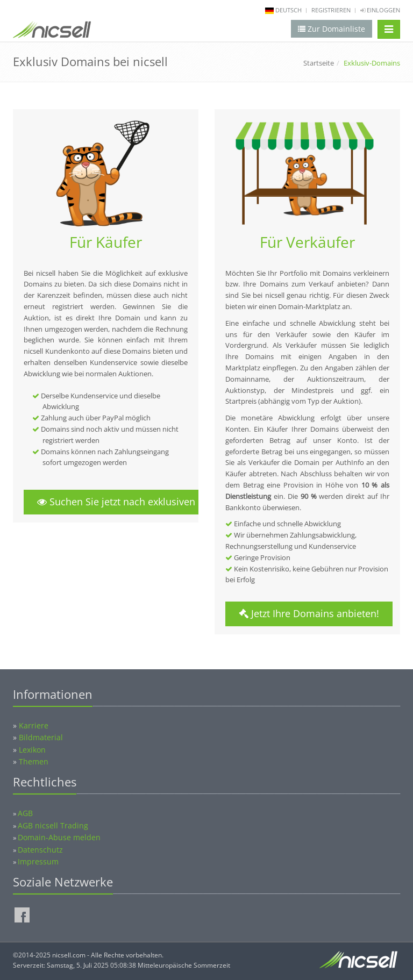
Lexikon (32, 750)
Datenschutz (40, 850)
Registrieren (331, 10)
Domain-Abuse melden (59, 837)
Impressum (38, 861)
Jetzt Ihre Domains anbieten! (309, 613)
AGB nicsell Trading (53, 825)
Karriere (34, 725)
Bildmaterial (41, 737)
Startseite (319, 63)
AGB (25, 813)
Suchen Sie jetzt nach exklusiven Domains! (139, 502)
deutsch (289, 10)
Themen (34, 761)
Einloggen (380, 10)
